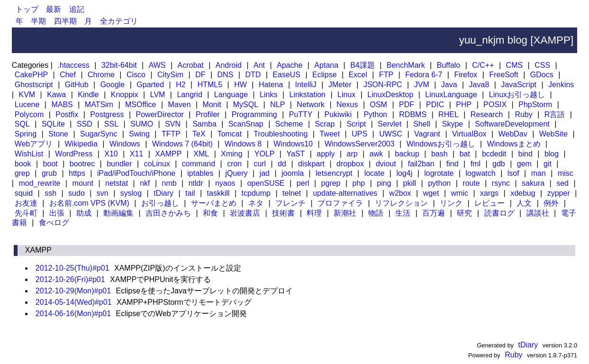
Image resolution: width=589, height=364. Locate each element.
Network (311, 105)
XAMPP (168, 154)
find (453, 164)
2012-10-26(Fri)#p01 (70, 279)
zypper (559, 193)
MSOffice (141, 105)
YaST (295, 154)
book (23, 164)
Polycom (29, 114)
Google (113, 85)
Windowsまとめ (514, 144)
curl (260, 164)
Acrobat (191, 65)
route (471, 183)
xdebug (523, 193)
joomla (293, 173)
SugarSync (99, 134)
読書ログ (499, 213)
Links (268, 95)
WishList (29, 154)
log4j (404, 173)
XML (201, 154)
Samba (204, 124)
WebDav (513, 134)
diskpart (311, 164)
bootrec (82, 164)
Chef (68, 75)
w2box (400, 193)
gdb (499, 164)
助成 (84, 213)
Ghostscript (34, 85)
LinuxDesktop (390, 95)
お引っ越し (160, 203)
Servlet (390, 124)
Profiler (208, 114)
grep (22, 173)
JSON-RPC (383, 85)
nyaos (225, 183)
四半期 (65, 21)
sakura (533, 183)
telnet (292, 193)
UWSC (391, 134)
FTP (386, 75)
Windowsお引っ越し (441, 144)
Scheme (289, 124)
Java (449, 85)
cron (234, 164)
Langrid (189, 95)
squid (24, 193)
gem (524, 164)
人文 (524, 203)
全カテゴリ (119, 21)
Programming (254, 114)
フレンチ (290, 203)
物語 (376, 213)
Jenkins (561, 85)
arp (352, 154)
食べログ (54, 223)
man (539, 173)
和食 (210, 213)
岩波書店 (245, 213)
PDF (407, 105)
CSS (542, 65)
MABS (62, 105)
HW (240, 85)
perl (303, 183)
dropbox (350, 164)
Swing (139, 134)
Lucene (27, 105)
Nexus (347, 105)
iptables (200, 173)
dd (282, 164)
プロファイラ (340, 203)
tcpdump (256, 193)
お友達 (26, 203)
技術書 (283, 213)
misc (566, 173)
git (548, 164)
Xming (231, 154)
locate (375, 173)
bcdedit (494, 154)
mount (83, 183)
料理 (314, 213)
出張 (57, 213)
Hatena (271, 85)
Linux (346, 95)
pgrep (331, 183)
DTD (253, 75)
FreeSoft (503, 75)
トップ (27, 9)
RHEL (449, 114)
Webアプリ (34, 144)
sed (562, 183)
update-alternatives (345, 193)
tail (190, 193)
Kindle (88, 95)
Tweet (330, 134)
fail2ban (421, 164)
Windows (125, 144)
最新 (54, 9)
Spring (26, 134)
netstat (117, 183)
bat (465, 154)
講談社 (538, 213)
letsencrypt (334, 173)
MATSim (99, 105)
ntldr (196, 183)
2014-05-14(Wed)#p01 (74, 302)
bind (526, 154)
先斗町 (26, 213)
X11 (136, 154)
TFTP (171, 134)
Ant (259, 65)
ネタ (256, 203)
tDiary (163, 193)
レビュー (489, 203)
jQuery (236, 173)
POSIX (495, 105)
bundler (119, 164)
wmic (460, 193)
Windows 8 (243, 144)
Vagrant (427, 134)
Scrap (325, 124)
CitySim (170, 75)
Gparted (150, 85)
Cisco (136, 75)
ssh (50, 193)
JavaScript (519, 85)
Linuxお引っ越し (517, 95)
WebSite (553, 134)
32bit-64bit (119, 65)
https (77, 173)
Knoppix (125, 95)
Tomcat (230, 134)
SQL (22, 124)
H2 (181, 85)
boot (50, 164)
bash (439, 154)
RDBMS (413, 114)
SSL (111, 124)
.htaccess (73, 65)
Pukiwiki (338, 114)
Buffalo (449, 65)
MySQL (246, 105)
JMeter (340, 85)
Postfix (67, 114)
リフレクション (401, 203)
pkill (410, 183)
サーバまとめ (214, 203)
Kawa (56, 95)
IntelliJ (306, 85)
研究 (464, 213)
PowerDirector (160, 114)
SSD (85, 124)
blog (552, 154)
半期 (38, 21)
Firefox (466, 75)
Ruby (523, 114)
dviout (386, 164)
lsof (513, 173)
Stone (58, 134)
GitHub (77, 85)
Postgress (107, 114)
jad (265, 173)
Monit (212, 105)
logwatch (481, 173)
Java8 (479, 85)
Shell (422, 124)
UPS (359, 134)
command (199, 164)
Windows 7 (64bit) (182, 144)
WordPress (74, 154)
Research (487, 114)
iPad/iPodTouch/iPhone (136, 173)
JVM (422, 85)
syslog (131, 193)
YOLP (265, 154)
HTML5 (210, 85)
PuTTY (301, 114)
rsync (501, 183)
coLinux (157, 164)
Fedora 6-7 (424, 75)
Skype (453, 124)
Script (356, 124)
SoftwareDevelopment (512, 124)
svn (103, 193)
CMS (515, 65)
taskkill (218, 193)
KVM (27, 95)
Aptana (326, 65)
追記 (77, 9)
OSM (378, 105)
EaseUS (286, 75)
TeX (199, 134)
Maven (180, 105)
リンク (451, 203)
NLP (277, 105)
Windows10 (293, 144)
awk (376, 154)
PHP (464, 105)
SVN (173, 124)
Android (229, 65)
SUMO (142, 124)
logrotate (439, 173)
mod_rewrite (39, 183)
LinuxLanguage (451, 95)
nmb (169, 183)
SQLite (53, 124)
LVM (158, 95)
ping (384, 183)
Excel (358, 75)
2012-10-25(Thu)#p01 (72, 268)
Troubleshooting (281, 134)
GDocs (542, 75)
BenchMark (406, 65)
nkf (145, 183)
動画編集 (118, 213)
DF (200, 75)
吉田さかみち (168, 213)
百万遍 (434, 213)
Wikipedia (81, 144)
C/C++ (483, 65)
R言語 (555, 114)
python (439, 183)
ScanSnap (246, 124)
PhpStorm (535, 105)
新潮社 (345, 213)
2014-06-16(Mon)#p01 (73, 314)
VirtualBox (469, 134)
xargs (489, 193)
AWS (157, 65)
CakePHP (31, 75)
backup (407, 154)
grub (49, 173)
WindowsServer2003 (360, 144)
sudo (77, 193)
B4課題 (362, 65)
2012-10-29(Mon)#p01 (73, 291)
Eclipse (325, 75)
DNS (226, 75)
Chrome (101, 75)
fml (476, 164)
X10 (111, 154)
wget (431, 193)
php (359, 183)
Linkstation (308, 95)
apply (326, 154)
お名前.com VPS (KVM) (89, 203)
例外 (551, 203)
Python (375, 114)
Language (231, 95)
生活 (403, 213)
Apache (290, 65)
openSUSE (266, 183)
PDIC (435, 105)
